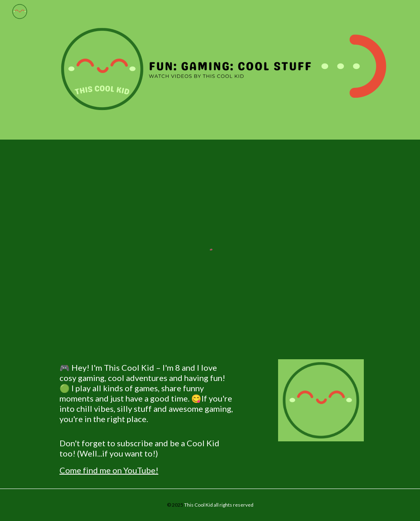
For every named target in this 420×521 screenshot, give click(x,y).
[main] (147, 419)
